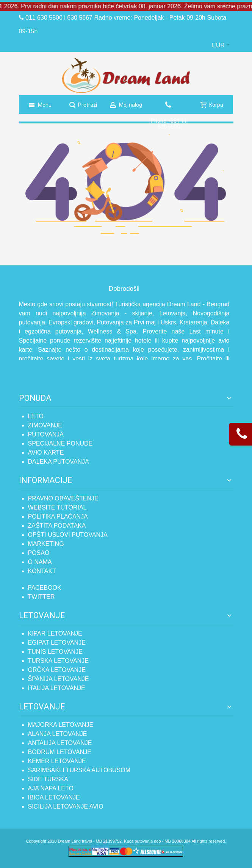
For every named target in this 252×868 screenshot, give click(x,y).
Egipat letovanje (57, 643)
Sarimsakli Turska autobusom (79, 770)
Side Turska (48, 779)
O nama (40, 562)
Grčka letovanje (57, 670)
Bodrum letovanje (60, 752)
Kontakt (42, 571)
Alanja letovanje (58, 734)
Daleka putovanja (59, 462)
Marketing (46, 544)
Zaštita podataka (57, 526)
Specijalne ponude (60, 443)
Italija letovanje (57, 688)
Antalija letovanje (60, 743)
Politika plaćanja (58, 517)
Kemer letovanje (57, 761)
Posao (39, 553)
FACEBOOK (45, 588)
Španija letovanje (59, 679)
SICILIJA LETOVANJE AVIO (66, 806)
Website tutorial (57, 507)
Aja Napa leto (51, 788)
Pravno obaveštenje (63, 498)
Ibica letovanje (54, 797)
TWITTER (41, 597)
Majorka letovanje (61, 725)
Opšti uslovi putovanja (68, 535)
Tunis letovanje (55, 652)
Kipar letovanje (55, 633)
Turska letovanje (58, 661)
